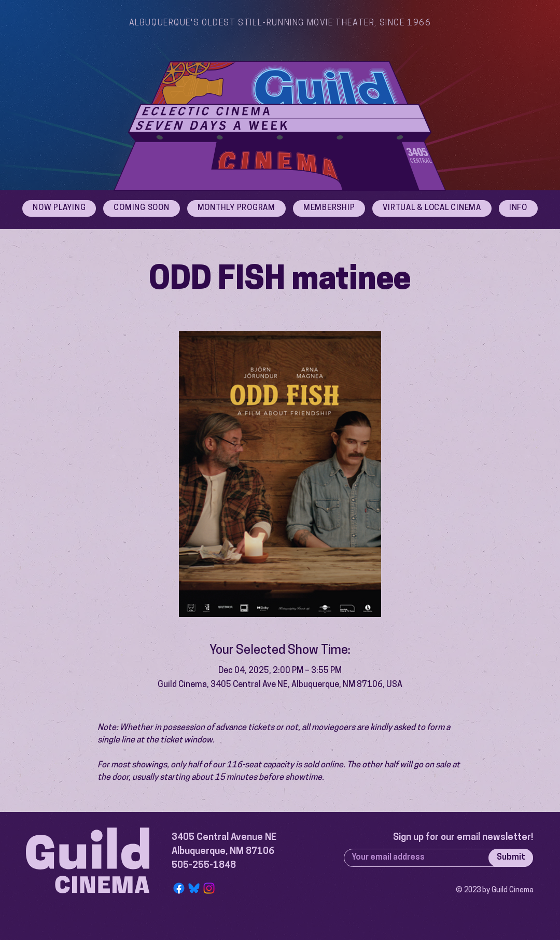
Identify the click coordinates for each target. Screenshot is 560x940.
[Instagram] (209, 888)
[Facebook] (179, 888)
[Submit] (511, 858)
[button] (518, 208)
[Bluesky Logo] (194, 888)
